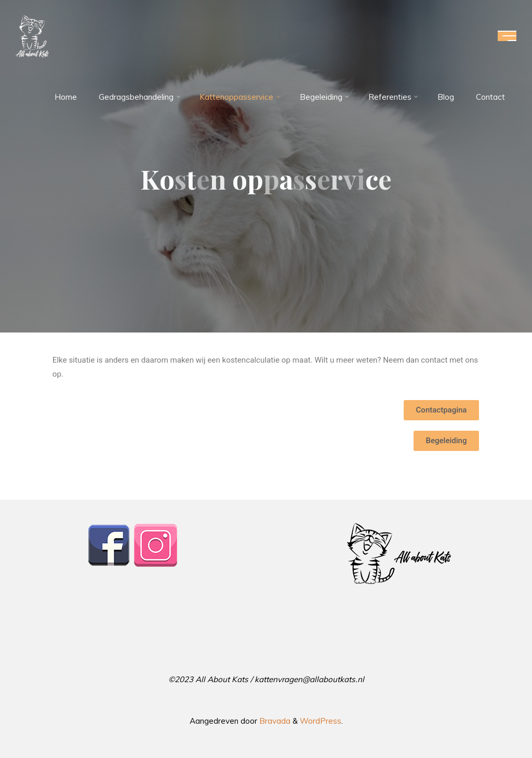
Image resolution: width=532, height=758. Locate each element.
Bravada (274, 721)
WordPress (321, 721)
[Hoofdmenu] (507, 36)
